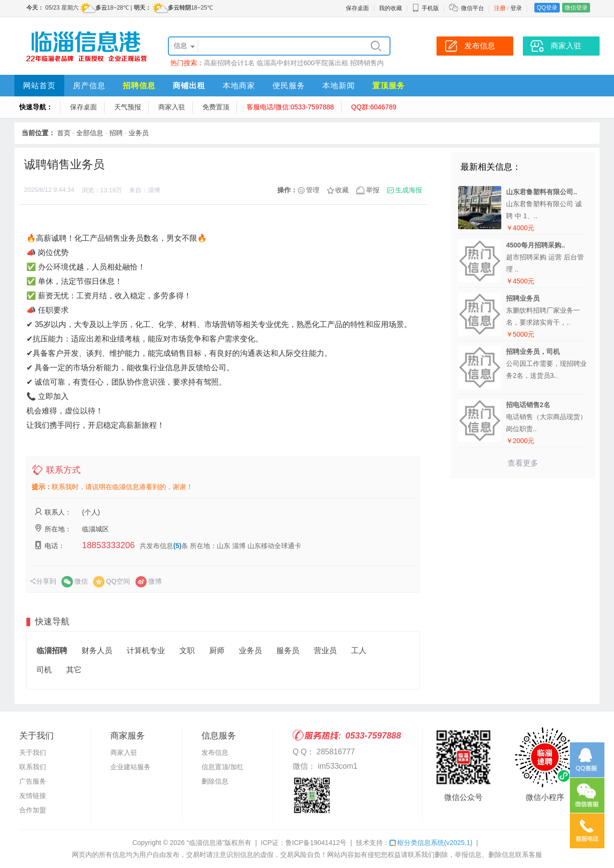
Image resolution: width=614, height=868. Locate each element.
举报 (373, 190)
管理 (313, 190)
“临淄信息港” (206, 843)
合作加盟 (33, 810)
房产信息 (89, 86)
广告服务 (33, 781)
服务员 (288, 651)
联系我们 (33, 767)
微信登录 (576, 8)
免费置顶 (216, 107)
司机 (44, 670)
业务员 (139, 133)
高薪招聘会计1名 (229, 63)
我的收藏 (390, 8)
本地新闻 (339, 86)
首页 (64, 133)
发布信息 (215, 752)
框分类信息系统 (431, 843)
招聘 (116, 133)
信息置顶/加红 (223, 767)
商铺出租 (189, 86)
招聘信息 (139, 86)
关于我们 (33, 752)
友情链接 (33, 796)
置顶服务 (389, 86)
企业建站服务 (130, 767)
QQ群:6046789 (374, 107)
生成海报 (409, 190)
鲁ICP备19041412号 (316, 843)
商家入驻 (172, 107)
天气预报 (128, 107)
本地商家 (239, 86)
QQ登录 (547, 8)
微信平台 (472, 8)
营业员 (325, 651)
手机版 (425, 8)
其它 (74, 670)
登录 (516, 8)
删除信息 (215, 781)
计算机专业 (146, 651)
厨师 (217, 651)
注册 (500, 8)
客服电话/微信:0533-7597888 (290, 107)
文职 (187, 651)
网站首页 (39, 86)
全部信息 (90, 133)
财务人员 (97, 651)
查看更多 (523, 463)
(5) (177, 546)
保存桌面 (357, 8)
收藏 (342, 190)
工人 (359, 651)
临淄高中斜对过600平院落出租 (302, 63)
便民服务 (289, 86)
